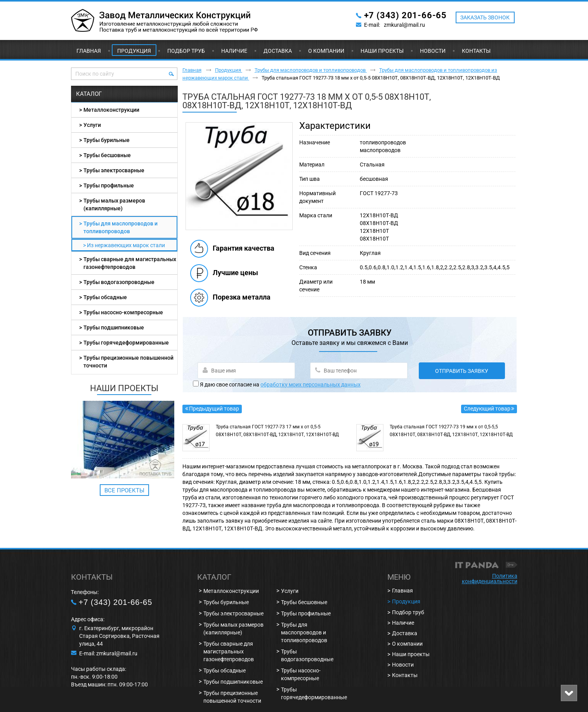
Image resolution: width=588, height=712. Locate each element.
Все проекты (124, 490)
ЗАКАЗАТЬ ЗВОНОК (485, 17)
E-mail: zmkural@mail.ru (108, 653)
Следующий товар (487, 409)
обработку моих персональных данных (310, 385)
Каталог (89, 94)
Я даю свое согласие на (280, 385)
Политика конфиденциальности (490, 579)
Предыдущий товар (214, 409)
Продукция (134, 51)
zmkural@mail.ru (404, 25)
